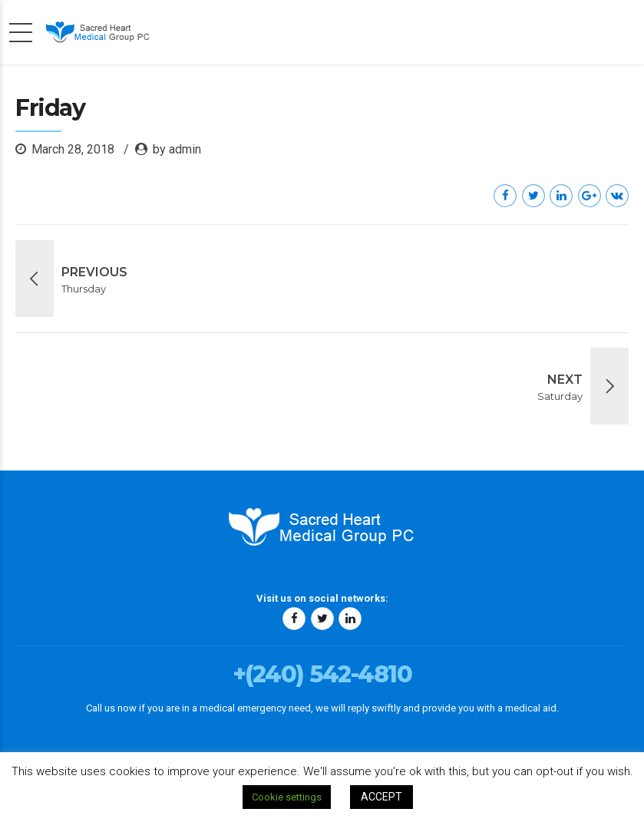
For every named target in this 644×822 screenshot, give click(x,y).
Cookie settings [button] (287, 797)
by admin (177, 149)
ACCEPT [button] (381, 797)
